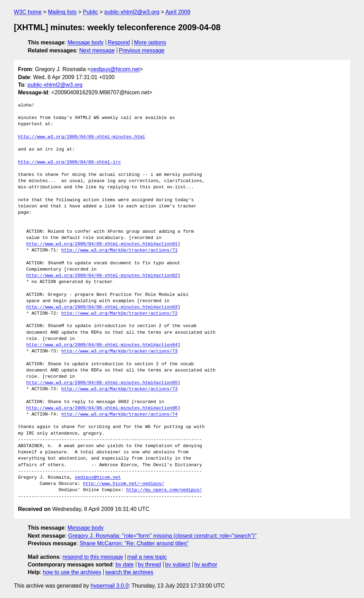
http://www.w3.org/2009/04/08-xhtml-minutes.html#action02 (102, 276)
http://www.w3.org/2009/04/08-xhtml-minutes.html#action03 (102, 307)
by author (206, 565)
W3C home (28, 12)
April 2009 (178, 12)
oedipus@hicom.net (115, 69)
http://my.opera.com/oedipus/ (164, 490)
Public (90, 12)
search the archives (129, 572)
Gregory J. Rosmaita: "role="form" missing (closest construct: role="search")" (163, 536)
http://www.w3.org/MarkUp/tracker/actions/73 (119, 351)
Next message (97, 50)
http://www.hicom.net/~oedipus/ (123, 484)
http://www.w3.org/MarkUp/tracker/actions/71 (119, 250)
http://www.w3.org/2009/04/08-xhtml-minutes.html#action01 (102, 244)
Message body (86, 42)
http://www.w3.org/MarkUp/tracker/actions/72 (119, 314)
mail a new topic (147, 557)
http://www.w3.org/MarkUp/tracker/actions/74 (119, 415)
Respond (119, 42)
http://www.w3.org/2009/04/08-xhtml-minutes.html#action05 (102, 383)
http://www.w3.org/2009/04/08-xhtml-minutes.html (82, 137)
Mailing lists (62, 12)
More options (150, 42)
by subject (177, 565)
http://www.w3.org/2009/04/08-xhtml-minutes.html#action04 (102, 345)
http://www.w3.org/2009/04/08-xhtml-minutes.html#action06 (102, 408)
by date (124, 565)
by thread (150, 565)
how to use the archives (72, 572)
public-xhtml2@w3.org (132, 12)
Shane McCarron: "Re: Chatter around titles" (134, 543)
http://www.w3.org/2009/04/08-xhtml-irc (69, 162)
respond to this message (93, 557)
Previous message (142, 50)
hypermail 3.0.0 (109, 586)
